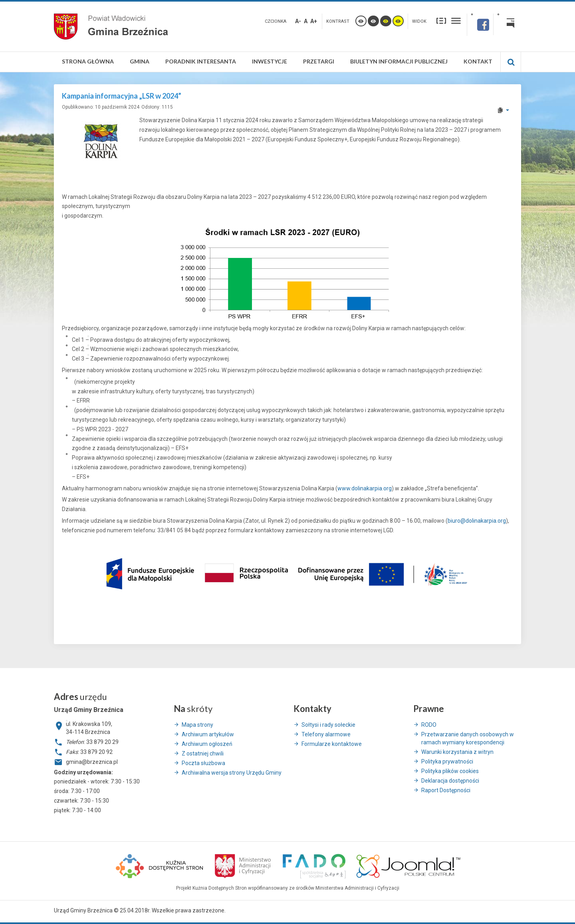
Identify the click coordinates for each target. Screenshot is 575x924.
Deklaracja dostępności (450, 781)
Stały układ (441, 21)
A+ (314, 21)
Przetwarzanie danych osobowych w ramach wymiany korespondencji (468, 738)
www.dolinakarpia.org (365, 488)
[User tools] (503, 110)
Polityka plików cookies (450, 771)
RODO (429, 725)
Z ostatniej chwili (203, 753)
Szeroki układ (456, 21)
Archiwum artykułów (208, 734)
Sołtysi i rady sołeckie (328, 725)
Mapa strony (197, 725)
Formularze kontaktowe (332, 744)
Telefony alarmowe (326, 734)
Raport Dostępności (446, 790)
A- (298, 21)
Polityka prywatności (447, 761)
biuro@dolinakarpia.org (477, 521)
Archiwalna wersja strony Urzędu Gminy (232, 773)
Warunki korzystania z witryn (457, 752)
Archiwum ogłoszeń (207, 744)
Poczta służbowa (203, 763)
